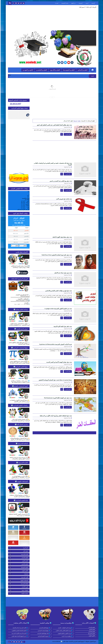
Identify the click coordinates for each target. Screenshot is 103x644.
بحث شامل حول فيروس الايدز (63, 199)
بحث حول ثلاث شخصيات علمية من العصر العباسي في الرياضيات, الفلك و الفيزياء (52, 164)
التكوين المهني (24, 571)
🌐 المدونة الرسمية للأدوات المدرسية (19, 633)
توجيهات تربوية (24, 590)
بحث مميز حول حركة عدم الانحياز (63, 273)
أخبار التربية (25, 548)
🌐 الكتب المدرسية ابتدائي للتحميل (20, 628)
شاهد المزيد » (67, 134)
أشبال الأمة (25, 551)
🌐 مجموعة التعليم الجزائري (43, 636)
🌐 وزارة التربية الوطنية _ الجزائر (65, 628)
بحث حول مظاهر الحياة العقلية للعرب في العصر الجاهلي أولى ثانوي (54, 125)
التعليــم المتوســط (68, 70)
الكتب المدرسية (24, 577)
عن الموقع (73, 3)
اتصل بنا (56, 3)
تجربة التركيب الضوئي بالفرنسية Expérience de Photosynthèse (55, 344)
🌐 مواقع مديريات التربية (67, 636)
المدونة (86, 3)
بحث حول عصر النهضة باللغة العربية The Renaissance (57, 398)
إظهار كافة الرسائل (68, 121)
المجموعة (80, 3)
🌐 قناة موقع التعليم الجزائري (43, 633)
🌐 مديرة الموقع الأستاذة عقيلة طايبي (19, 636)
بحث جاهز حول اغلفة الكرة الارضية (62, 326)
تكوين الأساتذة (24, 587)
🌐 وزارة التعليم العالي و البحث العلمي (64, 631)
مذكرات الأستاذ (24, 593)
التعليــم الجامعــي (41, 70)
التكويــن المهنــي (27, 70)
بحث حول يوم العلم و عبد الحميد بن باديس (60, 181)
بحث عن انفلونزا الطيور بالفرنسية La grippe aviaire (58, 309)
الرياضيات (25, 574)
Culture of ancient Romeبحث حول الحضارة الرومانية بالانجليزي (55, 380)
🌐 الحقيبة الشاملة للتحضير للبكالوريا (19, 631)
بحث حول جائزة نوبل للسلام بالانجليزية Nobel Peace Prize (56, 255)
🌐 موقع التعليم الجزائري (44, 628)
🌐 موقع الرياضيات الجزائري (43, 631)
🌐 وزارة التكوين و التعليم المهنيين (65, 633)
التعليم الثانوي (25, 561)
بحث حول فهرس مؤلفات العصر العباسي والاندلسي (58, 291)
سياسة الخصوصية (64, 3)
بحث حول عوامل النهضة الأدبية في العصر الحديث (58, 362)
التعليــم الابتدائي (82, 70)
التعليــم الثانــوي (54, 70)
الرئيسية (93, 3)
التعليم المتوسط (24, 567)
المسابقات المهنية (24, 580)
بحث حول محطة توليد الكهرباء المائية (62, 237)
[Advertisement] (51, 19)
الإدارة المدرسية (24, 554)
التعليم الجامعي (24, 564)
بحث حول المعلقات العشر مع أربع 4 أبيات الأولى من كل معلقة (55, 416)
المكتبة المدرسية (24, 584)
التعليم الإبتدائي (24, 558)
